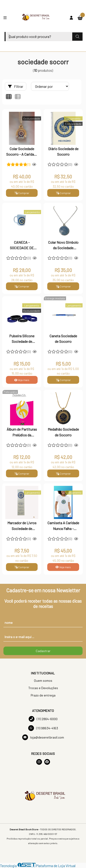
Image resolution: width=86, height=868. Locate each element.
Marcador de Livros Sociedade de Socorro (22, 526)
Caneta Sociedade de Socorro (63, 339)
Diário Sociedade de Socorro (63, 151)
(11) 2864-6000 (43, 719)
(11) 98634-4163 (43, 728)
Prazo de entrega (43, 695)
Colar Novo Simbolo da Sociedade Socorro (63, 246)
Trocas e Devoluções (43, 688)
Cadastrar (43, 651)
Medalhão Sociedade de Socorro (63, 432)
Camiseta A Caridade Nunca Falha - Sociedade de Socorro (63, 526)
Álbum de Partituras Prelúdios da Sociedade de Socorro (22, 433)
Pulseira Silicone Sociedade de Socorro (22, 339)
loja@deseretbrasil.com (43, 737)
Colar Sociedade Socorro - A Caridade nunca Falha (22, 152)
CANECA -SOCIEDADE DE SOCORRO (22, 246)
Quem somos (43, 680)
